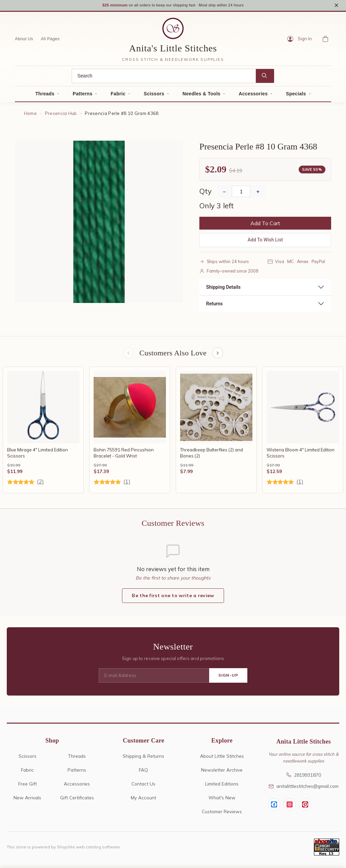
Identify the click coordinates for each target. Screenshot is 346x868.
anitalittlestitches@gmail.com (304, 789)
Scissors (154, 96)
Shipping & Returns (143, 759)
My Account (143, 801)
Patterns (82, 96)
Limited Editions (222, 787)
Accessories (253, 96)
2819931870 (304, 778)
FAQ (143, 773)
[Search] (164, 78)
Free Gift (28, 787)
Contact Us (143, 787)
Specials (296, 96)
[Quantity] (241, 194)
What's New (222, 801)
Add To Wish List (265, 242)
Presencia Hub (61, 116)
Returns (214, 306)
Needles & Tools (201, 96)
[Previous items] (128, 356)
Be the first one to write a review (173, 599)
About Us (24, 41)
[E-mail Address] (154, 679)
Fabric (118, 96)
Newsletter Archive (222, 773)
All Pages (50, 41)
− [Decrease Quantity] (224, 194)
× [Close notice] (336, 6)
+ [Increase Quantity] (258, 194)
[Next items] (218, 356)
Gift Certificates (77, 801)
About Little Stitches (222, 759)
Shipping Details (223, 289)
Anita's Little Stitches (173, 51)
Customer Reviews (222, 814)
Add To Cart (265, 226)
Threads (45, 96)
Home (30, 116)
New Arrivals (27, 801)
